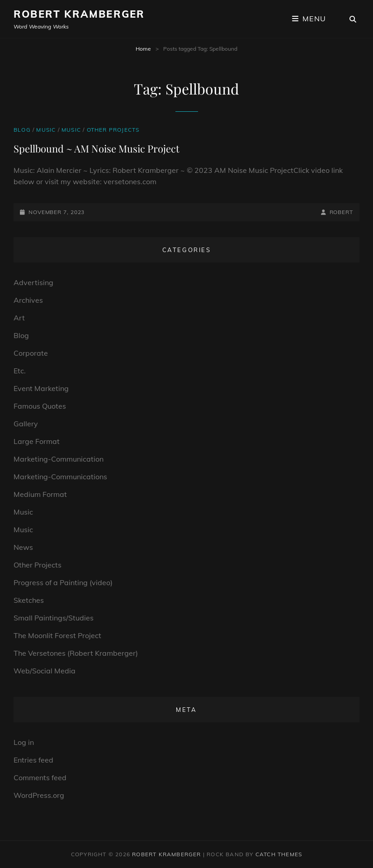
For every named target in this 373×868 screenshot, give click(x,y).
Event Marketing (41, 388)
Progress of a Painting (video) (63, 582)
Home (143, 49)
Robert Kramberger (79, 14)
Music (46, 130)
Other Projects (113, 130)
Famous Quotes (40, 406)
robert (341, 212)
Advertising (33, 282)
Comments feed (40, 777)
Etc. (20, 371)
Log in (24, 742)
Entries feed (33, 760)
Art (19, 318)
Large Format (37, 441)
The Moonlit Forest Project (57, 635)
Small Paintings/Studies (54, 618)
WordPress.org (39, 795)
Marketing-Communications (60, 477)
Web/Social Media (45, 671)
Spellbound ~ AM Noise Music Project (97, 148)
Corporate (31, 353)
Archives (28, 300)
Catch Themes (279, 854)
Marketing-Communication (59, 459)
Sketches (29, 600)
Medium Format (40, 494)
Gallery (26, 424)
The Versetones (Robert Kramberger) (76, 653)
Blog (22, 130)
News (23, 547)
